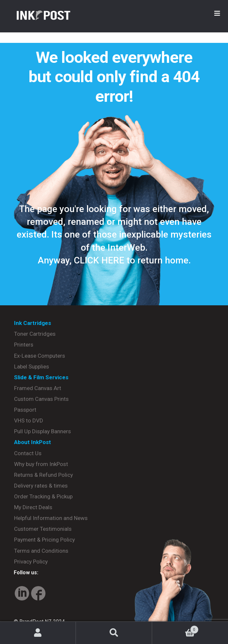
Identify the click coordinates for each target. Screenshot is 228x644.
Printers (24, 345)
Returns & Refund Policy (44, 475)
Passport (25, 410)
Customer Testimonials (43, 529)
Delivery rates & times (41, 486)
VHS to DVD (29, 420)
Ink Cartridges (33, 323)
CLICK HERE (99, 260)
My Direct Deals (33, 507)
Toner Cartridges (35, 334)
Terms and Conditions (41, 551)
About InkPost (33, 442)
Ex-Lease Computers (40, 356)
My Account (38, 633)
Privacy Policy (31, 562)
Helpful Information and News (51, 518)
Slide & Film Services (41, 377)
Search (114, 633)
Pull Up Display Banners (43, 431)
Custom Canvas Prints (41, 399)
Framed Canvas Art (38, 388)
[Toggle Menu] (217, 13)
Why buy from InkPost (41, 464)
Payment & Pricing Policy (44, 540)
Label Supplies (32, 367)
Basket (175, 628)
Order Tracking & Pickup (43, 496)
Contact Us (28, 453)
